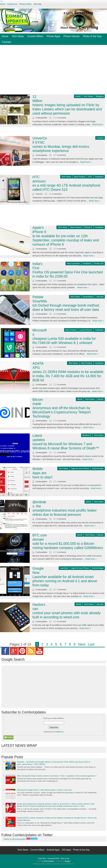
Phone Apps (53, 36)
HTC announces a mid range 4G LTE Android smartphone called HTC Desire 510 (66, 183)
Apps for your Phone (80, 468)
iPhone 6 (88, 227)
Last (91, 644)
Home (3, 4)
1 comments (61, 281)
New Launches (73, 263)
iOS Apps (67, 850)
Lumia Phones (86, 330)
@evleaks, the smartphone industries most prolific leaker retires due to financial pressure (65, 508)
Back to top (65, 859)
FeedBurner (59, 732)
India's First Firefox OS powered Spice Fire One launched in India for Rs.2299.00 (68, 270)
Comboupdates (42, 118)
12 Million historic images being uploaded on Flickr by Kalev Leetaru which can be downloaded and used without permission (67, 105)
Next (82, 644)
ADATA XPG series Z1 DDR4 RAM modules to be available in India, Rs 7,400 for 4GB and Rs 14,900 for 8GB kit (68, 372)
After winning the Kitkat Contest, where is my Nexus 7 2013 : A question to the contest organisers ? (57, 776)
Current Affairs (35, 36)
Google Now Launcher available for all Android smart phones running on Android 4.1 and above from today (65, 577)
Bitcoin (101, 399)
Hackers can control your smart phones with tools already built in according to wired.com (67, 611)
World (78, 96)
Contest (100, 138)
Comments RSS (53, 859)
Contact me (12, 4)
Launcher (64, 568)
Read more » (98, 124)
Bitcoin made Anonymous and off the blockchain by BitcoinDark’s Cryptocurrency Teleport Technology (62, 408)
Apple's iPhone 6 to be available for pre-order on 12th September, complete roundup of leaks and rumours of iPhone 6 (66, 236)
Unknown (39, 194)
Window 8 (87, 435)
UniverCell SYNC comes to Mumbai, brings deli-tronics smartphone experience (61, 144)
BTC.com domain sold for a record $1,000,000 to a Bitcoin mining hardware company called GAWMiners (68, 541)
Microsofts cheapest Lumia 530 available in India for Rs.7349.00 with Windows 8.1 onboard (64, 336)
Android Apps (98, 468)
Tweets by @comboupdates (15, 839)
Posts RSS (42, 859)
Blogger (68, 861)
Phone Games (72, 36)
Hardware (99, 177)
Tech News (18, 36)
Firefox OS (99, 263)
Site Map (37, 4)
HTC (90, 177)
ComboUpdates (48, 861)
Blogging (100, 96)
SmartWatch (88, 297)
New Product (80, 177)
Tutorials (6, 42)
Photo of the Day (92, 36)
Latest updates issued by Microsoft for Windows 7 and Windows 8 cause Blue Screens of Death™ (66, 442)
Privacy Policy (25, 4)
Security (100, 297)
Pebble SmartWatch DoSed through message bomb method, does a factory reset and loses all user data (66, 303)
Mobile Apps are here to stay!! (43, 473)
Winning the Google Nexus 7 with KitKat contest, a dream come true (44, 790)
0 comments (61, 118)
